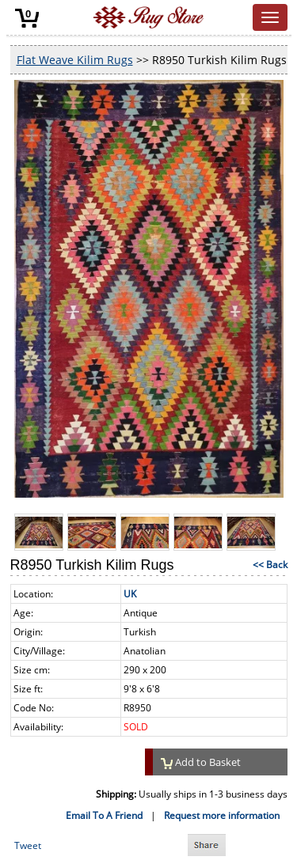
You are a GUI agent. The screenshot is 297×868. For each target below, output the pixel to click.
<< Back (270, 565)
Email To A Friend (104, 815)
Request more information (222, 815)
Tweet (28, 845)
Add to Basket (201, 762)
